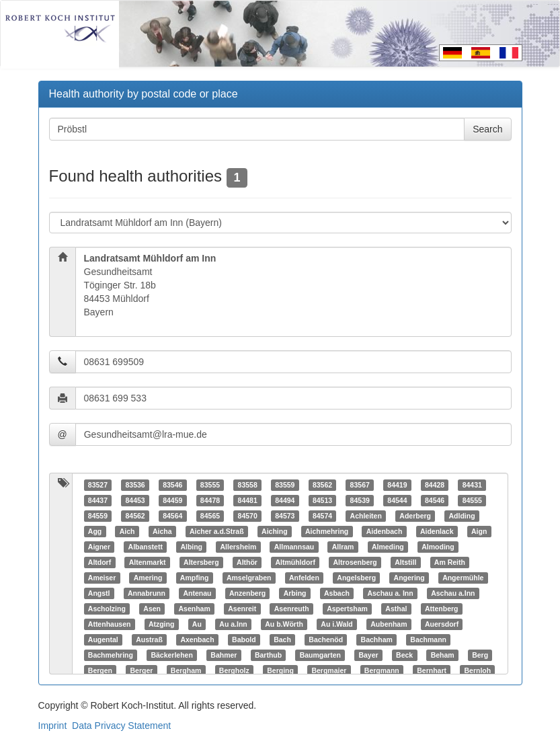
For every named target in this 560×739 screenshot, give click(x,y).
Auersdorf (442, 624)
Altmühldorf (295, 562)
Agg (95, 531)
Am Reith (450, 562)
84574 (322, 516)
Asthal (396, 609)
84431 (472, 485)
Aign (479, 531)
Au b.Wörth (284, 624)
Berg (480, 655)
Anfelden (304, 578)
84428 (435, 485)
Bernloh (477, 670)
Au (197, 624)
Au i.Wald (336, 624)
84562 (135, 516)
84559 (98, 516)
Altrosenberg (355, 562)
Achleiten (366, 516)
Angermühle (463, 578)
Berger (141, 670)
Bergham (186, 670)
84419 (397, 485)
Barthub (268, 655)
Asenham (194, 609)
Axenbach (197, 639)
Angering (409, 578)
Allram (343, 547)
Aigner (99, 547)
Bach (282, 639)
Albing (191, 547)
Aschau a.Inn (453, 593)
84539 (360, 500)
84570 (248, 516)
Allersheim (239, 547)
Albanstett (146, 547)
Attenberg (442, 609)
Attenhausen (110, 624)
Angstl (99, 593)
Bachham (377, 639)
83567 (360, 485)
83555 (210, 485)
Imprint (53, 726)
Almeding (388, 547)
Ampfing (195, 578)
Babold (244, 639)
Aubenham (389, 624)
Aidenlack (437, 531)
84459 (172, 500)
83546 (172, 485)
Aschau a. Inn (390, 593)
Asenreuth (292, 609)
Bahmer (224, 655)
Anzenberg (247, 593)
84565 (210, 516)
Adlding (462, 516)
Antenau (197, 593)
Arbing (295, 593)
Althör (247, 562)
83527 (98, 485)
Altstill (405, 562)
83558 (248, 485)
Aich (127, 531)
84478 (210, 500)
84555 (472, 500)
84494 (285, 500)
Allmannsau (294, 547)
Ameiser (102, 578)
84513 (322, 500)
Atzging (162, 624)
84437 (98, 500)
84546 (435, 500)
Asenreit (242, 609)
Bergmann (382, 670)
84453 (135, 500)
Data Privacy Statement (121, 726)
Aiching (275, 531)
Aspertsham (347, 609)
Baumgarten (320, 655)
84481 (248, 500)
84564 (172, 516)
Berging (280, 670)
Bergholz (234, 670)
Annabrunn (147, 593)
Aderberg (415, 516)
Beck (404, 655)
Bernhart (432, 670)
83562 (322, 485)
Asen (152, 609)
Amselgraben (249, 578)
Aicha (162, 531)
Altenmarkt (148, 562)
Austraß (149, 639)
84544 (397, 500)
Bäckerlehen (171, 655)
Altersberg (201, 562)
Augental (103, 639)
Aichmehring (327, 531)
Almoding (438, 547)
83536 (135, 485)
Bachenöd (326, 639)
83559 (285, 485)
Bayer (368, 655)
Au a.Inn (233, 624)
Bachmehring (111, 655)
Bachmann (428, 639)
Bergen (100, 670)
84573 (285, 516)
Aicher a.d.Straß (217, 531)
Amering (148, 578)
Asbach (337, 593)
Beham (443, 655)
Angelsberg (356, 578)
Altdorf (99, 562)
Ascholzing (107, 609)
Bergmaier (329, 670)
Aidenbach (385, 531)
